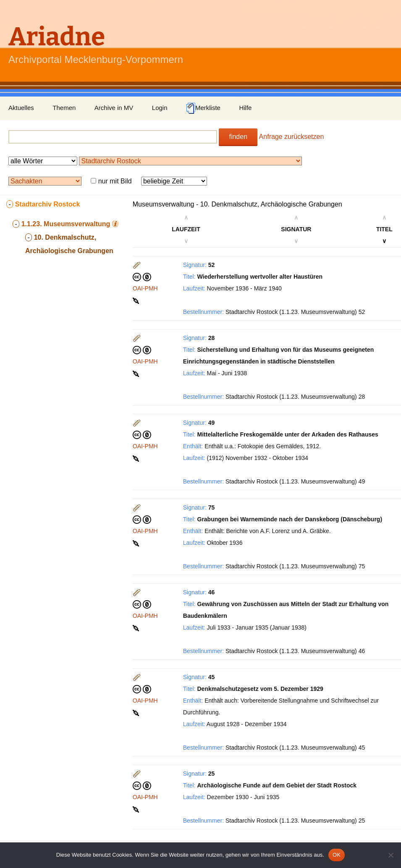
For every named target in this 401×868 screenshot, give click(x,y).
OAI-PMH (145, 288)
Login (160, 108)
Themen (64, 108)
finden (238, 137)
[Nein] (391, 855)
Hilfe (245, 108)
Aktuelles (21, 108)
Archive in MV (114, 108)
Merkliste (203, 108)
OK (337, 855)
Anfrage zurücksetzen (292, 137)
